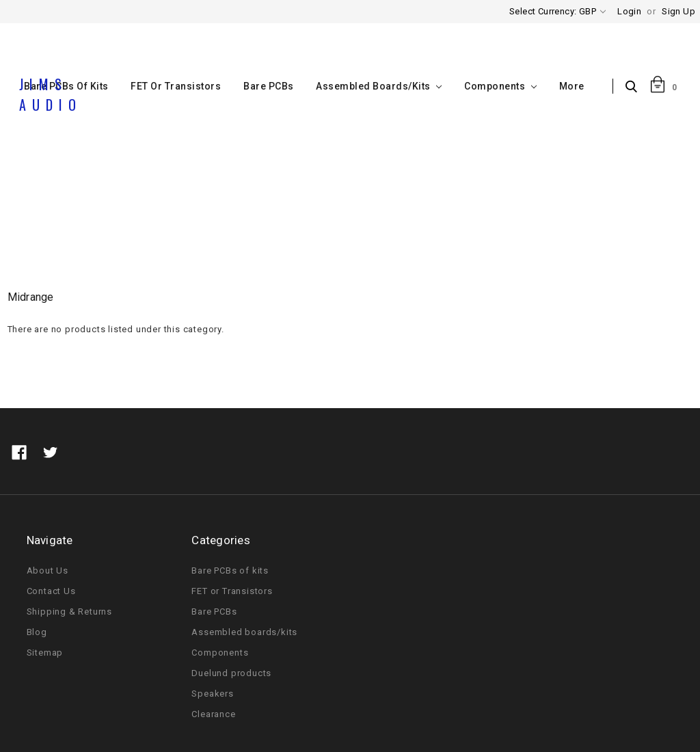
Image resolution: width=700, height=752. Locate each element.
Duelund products (231, 673)
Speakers (342, 221)
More (572, 86)
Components (500, 86)
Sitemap (45, 653)
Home (289, 221)
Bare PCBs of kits (230, 570)
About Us (48, 570)
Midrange (403, 221)
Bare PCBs (269, 86)
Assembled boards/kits (379, 86)
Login (629, 11)
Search (635, 88)
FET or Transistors (176, 86)
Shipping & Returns (69, 612)
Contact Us (51, 591)
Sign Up (678, 11)
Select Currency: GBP (557, 11)
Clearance (213, 714)
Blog (37, 632)
